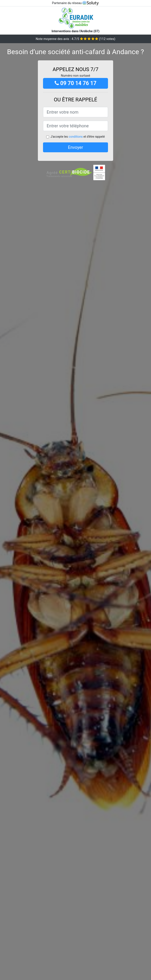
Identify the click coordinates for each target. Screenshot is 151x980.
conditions (76, 137)
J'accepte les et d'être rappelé (78, 137)
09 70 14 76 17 (76, 83)
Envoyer (75, 147)
